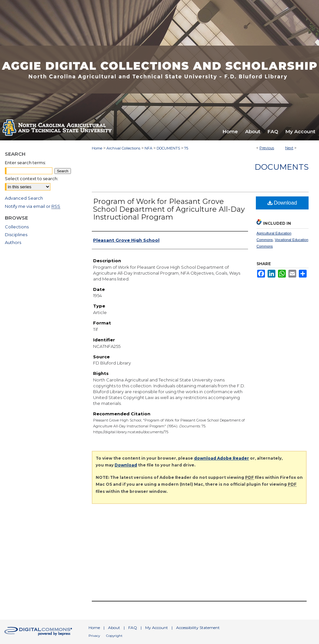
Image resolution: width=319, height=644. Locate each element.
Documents (282, 167)
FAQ (133, 628)
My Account (157, 628)
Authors (13, 242)
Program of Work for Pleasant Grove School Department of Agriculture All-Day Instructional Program (169, 209)
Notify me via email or (33, 206)
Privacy (94, 636)
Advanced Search (24, 198)
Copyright (114, 636)
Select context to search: (32, 179)
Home (97, 148)
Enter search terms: (25, 163)
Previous (267, 148)
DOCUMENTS (168, 148)
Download (282, 203)
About (114, 628)
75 (186, 148)
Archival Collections (123, 148)
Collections (17, 227)
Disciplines (16, 235)
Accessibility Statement (198, 628)
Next (289, 148)
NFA (148, 148)
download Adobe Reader (222, 458)
